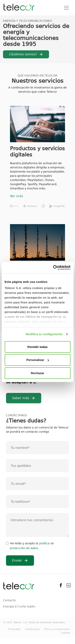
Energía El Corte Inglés (19, 606)
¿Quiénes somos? (23, 54)
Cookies (65, 633)
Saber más (21, 398)
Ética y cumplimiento (57, 629)
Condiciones (32, 629)
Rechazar (37, 373)
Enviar (17, 560)
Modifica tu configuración (44, 334)
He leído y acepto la (24, 543)
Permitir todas (37, 347)
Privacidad (14, 629)
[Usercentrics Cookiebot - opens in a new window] (53, 268)
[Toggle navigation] (66, 8)
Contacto (9, 600)
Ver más (16, 196)
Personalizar (38, 360)
